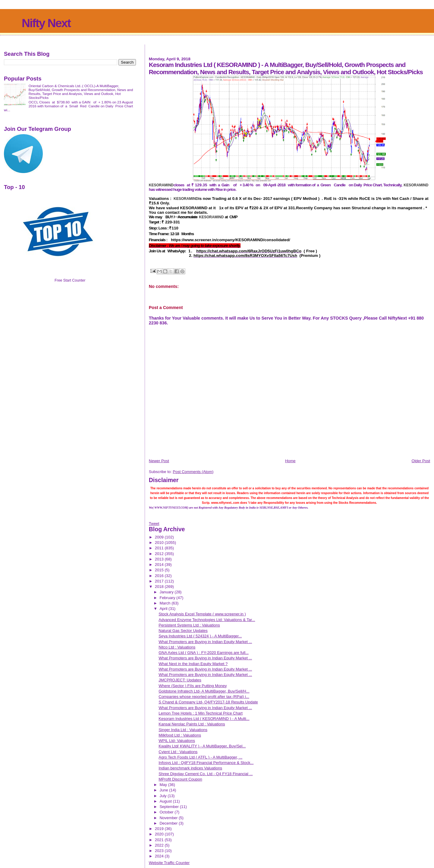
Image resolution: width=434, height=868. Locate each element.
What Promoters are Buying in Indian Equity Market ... (205, 642)
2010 (160, 543)
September (170, 807)
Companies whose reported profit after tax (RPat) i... (204, 697)
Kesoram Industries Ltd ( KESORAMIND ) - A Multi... (204, 719)
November (169, 818)
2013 (160, 559)
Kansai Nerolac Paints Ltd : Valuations (192, 724)
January (167, 592)
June (164, 790)
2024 (160, 856)
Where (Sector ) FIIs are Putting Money (193, 686)
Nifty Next (46, 23)
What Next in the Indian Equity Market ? (193, 664)
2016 (160, 576)
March (165, 603)
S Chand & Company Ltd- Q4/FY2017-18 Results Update (208, 702)
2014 (160, 565)
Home (290, 461)
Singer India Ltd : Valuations (183, 730)
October (167, 812)
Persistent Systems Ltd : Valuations (189, 625)
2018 (160, 587)
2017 (160, 581)
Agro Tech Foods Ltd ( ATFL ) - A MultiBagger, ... (200, 757)
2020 (160, 834)
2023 (160, 851)
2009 (160, 537)
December (169, 823)
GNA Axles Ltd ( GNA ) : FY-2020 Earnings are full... (204, 653)
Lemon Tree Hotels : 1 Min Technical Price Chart (201, 713)
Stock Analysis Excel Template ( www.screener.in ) (202, 614)
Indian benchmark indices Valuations (190, 768)
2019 (160, 829)
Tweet (154, 524)
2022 (160, 845)
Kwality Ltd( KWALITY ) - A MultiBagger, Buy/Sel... (202, 746)
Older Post (421, 461)
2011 (160, 548)
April (164, 609)
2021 (160, 840)
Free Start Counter (70, 280)
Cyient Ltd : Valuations (178, 752)
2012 (160, 554)
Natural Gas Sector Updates (183, 631)
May (164, 785)
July (164, 796)
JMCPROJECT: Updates (180, 680)
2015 (160, 570)
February (168, 598)
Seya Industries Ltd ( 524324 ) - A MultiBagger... (200, 636)
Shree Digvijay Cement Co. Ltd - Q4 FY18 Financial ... (206, 774)
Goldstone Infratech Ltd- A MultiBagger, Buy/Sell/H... (204, 691)
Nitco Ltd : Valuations (177, 647)
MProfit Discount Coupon (180, 779)
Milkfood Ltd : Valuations (180, 735)
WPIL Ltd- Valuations (177, 741)
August (166, 801)
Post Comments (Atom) (193, 472)
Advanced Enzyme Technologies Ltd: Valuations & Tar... (207, 620)
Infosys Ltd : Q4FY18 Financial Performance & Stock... (206, 763)
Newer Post (159, 461)
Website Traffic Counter (169, 863)
